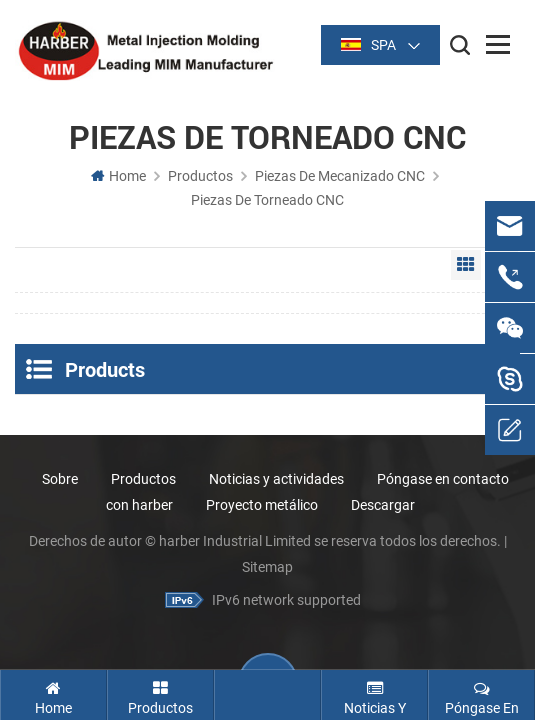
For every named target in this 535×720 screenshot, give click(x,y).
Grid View (466, 265)
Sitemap (267, 567)
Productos (200, 176)
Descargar (383, 505)
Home (118, 176)
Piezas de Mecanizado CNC (340, 176)
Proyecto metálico (262, 505)
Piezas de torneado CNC (267, 200)
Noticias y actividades (276, 479)
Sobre (60, 479)
